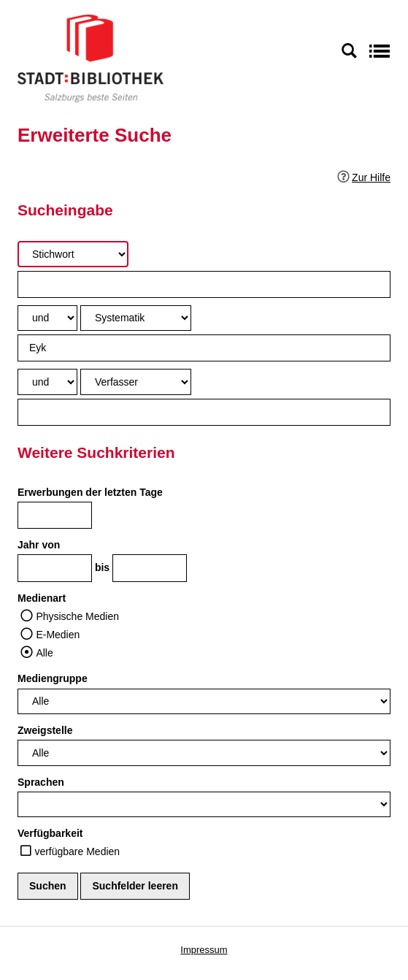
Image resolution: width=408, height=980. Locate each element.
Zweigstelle (45, 730)
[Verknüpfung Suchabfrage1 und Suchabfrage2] (47, 318)
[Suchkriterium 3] (136, 382)
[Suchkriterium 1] (73, 254)
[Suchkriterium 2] (136, 318)
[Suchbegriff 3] (204, 412)
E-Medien (58, 635)
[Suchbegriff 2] (204, 348)
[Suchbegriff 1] (204, 284)
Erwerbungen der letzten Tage (90, 492)
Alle (44, 653)
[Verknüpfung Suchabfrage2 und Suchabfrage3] (47, 382)
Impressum (204, 950)
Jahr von (39, 545)
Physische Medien (77, 616)
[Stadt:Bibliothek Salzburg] (91, 58)
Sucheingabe (65, 210)
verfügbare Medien (77, 851)
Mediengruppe (53, 678)
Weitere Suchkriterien (96, 452)
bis (102, 567)
